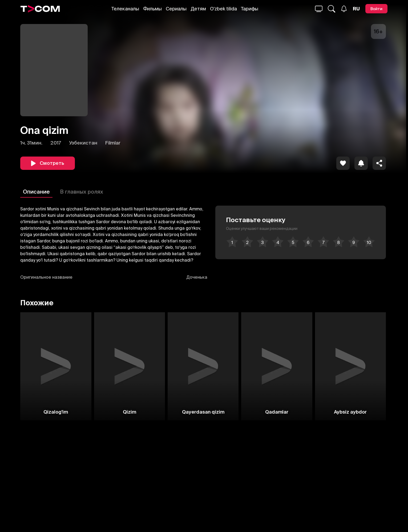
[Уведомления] (344, 9)
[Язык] (356, 9)
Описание (36, 192)
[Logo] (40, 9)
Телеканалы (125, 9)
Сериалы (176, 9)
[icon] (343, 163)
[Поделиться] (379, 163)
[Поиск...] (319, 9)
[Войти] (376, 9)
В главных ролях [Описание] (82, 192)
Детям (198, 9)
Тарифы (250, 9)
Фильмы (152, 9)
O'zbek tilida (223, 9)
